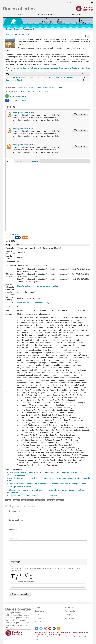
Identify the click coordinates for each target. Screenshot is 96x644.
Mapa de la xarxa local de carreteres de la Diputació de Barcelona (34, 496)
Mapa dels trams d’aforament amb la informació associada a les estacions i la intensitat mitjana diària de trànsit (49, 479)
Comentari (14, 539)
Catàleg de (15, 29)
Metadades (12, 234)
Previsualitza (24, 594)
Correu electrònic (16, 520)
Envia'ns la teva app (54, 635)
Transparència (70, 611)
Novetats (38, 607)
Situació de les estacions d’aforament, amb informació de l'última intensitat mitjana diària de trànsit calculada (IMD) (46, 491)
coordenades (27, 500)
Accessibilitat (69, 618)
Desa (13, 594)
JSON (25, 237)
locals (16, 500)
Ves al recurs (80, 114)
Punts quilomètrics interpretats (21, 487)
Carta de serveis (66, 632)
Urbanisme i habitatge (18, 100)
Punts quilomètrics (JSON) (24, 145)
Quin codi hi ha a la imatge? (23, 581)
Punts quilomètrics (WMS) (23, 129)
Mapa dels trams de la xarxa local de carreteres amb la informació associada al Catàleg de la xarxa (47, 484)
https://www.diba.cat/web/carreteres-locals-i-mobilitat (44, 88)
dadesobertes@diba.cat (43, 637)
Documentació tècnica (80, 632)
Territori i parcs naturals (18, 96)
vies (8, 500)
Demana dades (40, 635)
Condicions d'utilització (51, 632)
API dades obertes (42, 622)
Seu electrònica (70, 607)
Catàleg (38, 615)
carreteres (40, 500)
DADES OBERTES (47, 15)
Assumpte (13, 529)
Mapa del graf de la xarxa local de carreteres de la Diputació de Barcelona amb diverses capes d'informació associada (45, 474)
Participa (38, 618)
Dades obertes (40, 611)
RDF (18, 237)
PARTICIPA (77, 15)
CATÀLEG (19, 15)
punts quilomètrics (55, 500)
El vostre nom (14, 511)
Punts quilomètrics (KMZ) (23, 113)
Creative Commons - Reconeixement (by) (32, 91)
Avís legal (68, 615)
